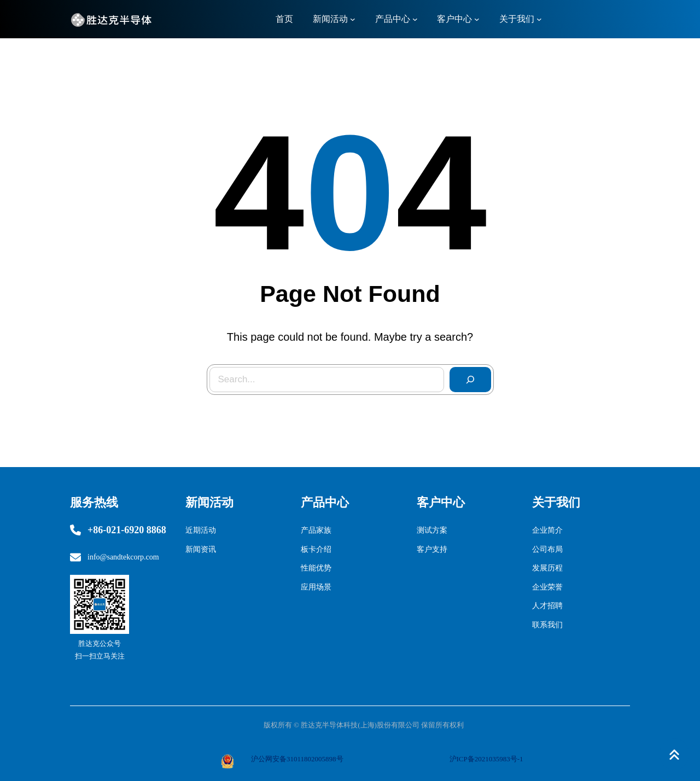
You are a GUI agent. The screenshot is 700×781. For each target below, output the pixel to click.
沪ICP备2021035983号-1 (486, 759)
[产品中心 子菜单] (415, 19)
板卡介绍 (316, 549)
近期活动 (201, 530)
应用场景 (316, 587)
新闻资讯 (201, 549)
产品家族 (316, 530)
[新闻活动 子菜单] (353, 19)
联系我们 (547, 625)
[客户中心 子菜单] (477, 19)
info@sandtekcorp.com (123, 557)
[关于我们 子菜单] (539, 19)
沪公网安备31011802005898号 (297, 759)
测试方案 (432, 530)
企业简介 (547, 530)
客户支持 (432, 549)
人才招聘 (547, 606)
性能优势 (316, 568)
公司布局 (547, 549)
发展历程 (547, 568)
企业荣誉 (547, 587)
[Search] (470, 380)
